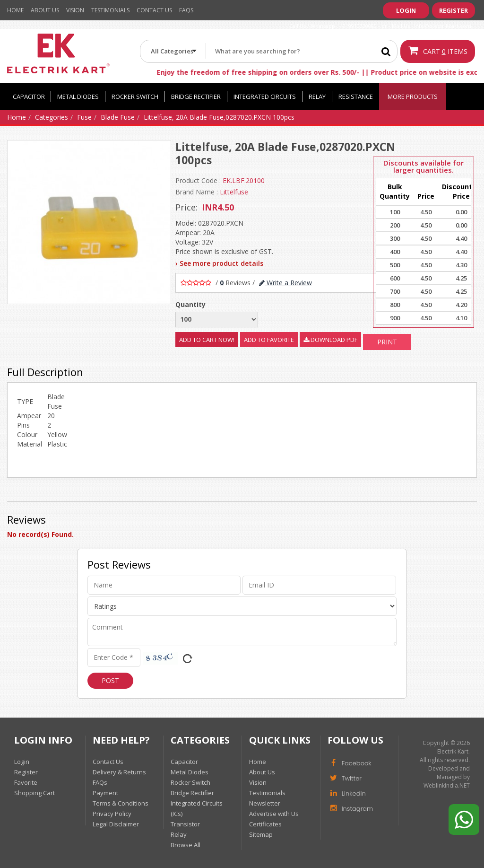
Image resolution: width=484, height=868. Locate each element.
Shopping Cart (35, 793)
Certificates (265, 824)
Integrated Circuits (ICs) (197, 808)
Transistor (185, 824)
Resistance (356, 96)
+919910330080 (358, 26)
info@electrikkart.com (443, 26)
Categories (52, 117)
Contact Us (154, 10)
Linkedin (347, 793)
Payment (105, 793)
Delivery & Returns (119, 772)
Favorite (26, 782)
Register (454, 10)
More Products (413, 96)
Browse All (186, 845)
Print (387, 342)
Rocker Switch (135, 96)
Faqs (186, 10)
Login (406, 10)
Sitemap (261, 834)
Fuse (84, 117)
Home (15, 10)
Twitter (345, 778)
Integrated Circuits (265, 96)
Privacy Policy (112, 814)
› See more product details (219, 263)
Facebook (350, 763)
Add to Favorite (269, 340)
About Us (45, 10)
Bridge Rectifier (196, 96)
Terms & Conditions (121, 803)
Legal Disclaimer (116, 824)
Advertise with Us (274, 814)
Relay (317, 96)
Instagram (350, 808)
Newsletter (265, 803)
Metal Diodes (78, 96)
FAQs (100, 782)
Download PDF (330, 340)
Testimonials (110, 10)
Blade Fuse (118, 117)
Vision (75, 10)
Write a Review (285, 283)
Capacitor (29, 96)
